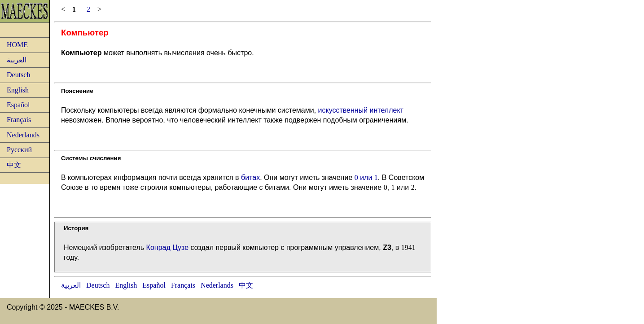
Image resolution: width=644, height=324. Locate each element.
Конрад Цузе (168, 247)
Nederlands (23, 135)
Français (19, 120)
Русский (19, 150)
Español (18, 105)
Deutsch (18, 75)
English (18, 90)
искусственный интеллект (361, 110)
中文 (14, 165)
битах (250, 177)
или (366, 177)
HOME (17, 45)
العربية (17, 60)
